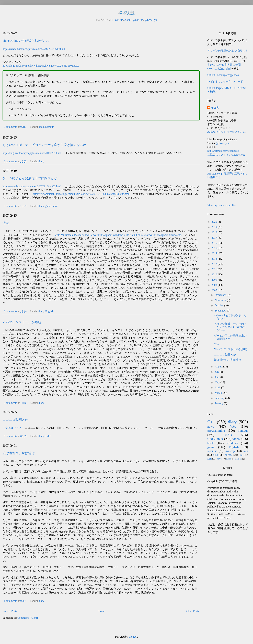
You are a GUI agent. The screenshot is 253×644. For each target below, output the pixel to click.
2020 (215, 222)
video (48, 436)
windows (232, 443)
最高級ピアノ (13, 428)
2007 (215, 290)
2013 (215, 259)
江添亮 (215, 108)
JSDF (216, 455)
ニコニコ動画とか (15, 420)
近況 (6, 223)
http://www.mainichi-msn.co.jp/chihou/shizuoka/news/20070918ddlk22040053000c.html (81, 194)
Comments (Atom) (28, 618)
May (218, 382)
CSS (241, 455)
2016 (215, 243)
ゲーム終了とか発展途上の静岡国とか (30, 178)
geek (229, 459)
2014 (215, 253)
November (221, 300)
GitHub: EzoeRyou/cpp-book (223, 75)
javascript (230, 451)
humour (50, 127)
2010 (215, 274)
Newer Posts (10, 611)
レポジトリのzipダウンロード (225, 82)
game (48, 206)
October (220, 305)
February (220, 398)
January (219, 403)
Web (233, 426)
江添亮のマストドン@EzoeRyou (226, 155)
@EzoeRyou (151, 20)
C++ (211, 422)
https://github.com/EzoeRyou (223, 151)
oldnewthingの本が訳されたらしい (27, 41)
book (41, 127)
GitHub (119, 20)
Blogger (133, 637)
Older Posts (193, 611)
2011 (215, 269)
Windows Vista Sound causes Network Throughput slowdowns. (147, 235)
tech (246, 451)
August (219, 367)
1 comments (10, 601)
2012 (215, 264)
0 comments (10, 127)
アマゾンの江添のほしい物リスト (228, 51)
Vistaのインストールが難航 (22, 322)
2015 (215, 248)
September (221, 311)
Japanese (212, 451)
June (218, 377)
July (217, 372)
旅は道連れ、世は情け (19, 453)
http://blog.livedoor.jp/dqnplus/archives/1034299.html (32, 153)
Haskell (238, 459)
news (55, 206)
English (49, 311)
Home (102, 611)
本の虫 (127, 13)
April (218, 387)
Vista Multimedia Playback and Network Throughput (83, 235)
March (219, 393)
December (221, 295)
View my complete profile (221, 205)
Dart (210, 459)
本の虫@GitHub (134, 20)
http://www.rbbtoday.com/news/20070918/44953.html (32, 186)
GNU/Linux (215, 439)
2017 (215, 238)
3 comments (10, 311)
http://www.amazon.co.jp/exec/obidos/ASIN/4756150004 (34, 49)
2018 (215, 232)
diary (41, 161)
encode (229, 455)
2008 (215, 285)
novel (220, 459)
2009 (215, 280)
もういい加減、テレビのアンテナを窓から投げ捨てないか (44, 145)
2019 (215, 227)
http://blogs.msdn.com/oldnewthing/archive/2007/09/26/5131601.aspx (41, 66)
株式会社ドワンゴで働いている (226, 132)
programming (216, 431)
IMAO (228, 435)
